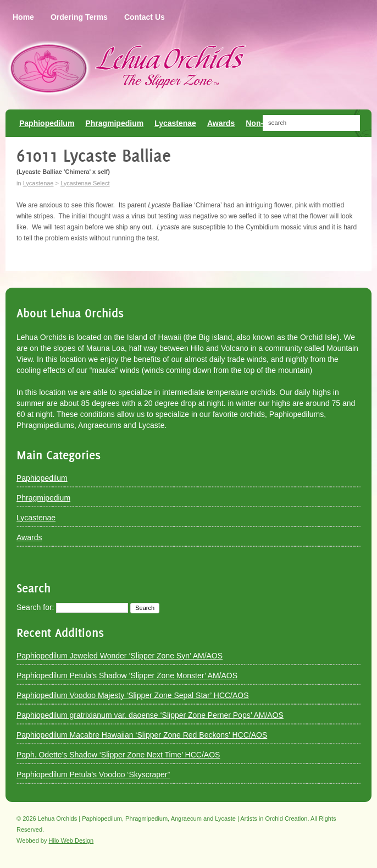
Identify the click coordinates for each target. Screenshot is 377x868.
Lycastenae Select (85, 183)
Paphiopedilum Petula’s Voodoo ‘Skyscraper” (93, 774)
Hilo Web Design (71, 840)
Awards (29, 537)
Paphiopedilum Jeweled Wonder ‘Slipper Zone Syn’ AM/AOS (120, 656)
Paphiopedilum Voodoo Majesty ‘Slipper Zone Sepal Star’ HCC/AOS (133, 695)
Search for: (35, 607)
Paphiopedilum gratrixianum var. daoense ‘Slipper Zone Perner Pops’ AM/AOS (150, 715)
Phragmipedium (43, 498)
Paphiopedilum (42, 478)
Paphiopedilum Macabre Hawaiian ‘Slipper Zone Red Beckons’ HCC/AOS (142, 735)
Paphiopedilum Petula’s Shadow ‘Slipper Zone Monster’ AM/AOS (127, 675)
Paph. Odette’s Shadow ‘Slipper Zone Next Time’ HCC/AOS (118, 755)
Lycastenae (38, 183)
